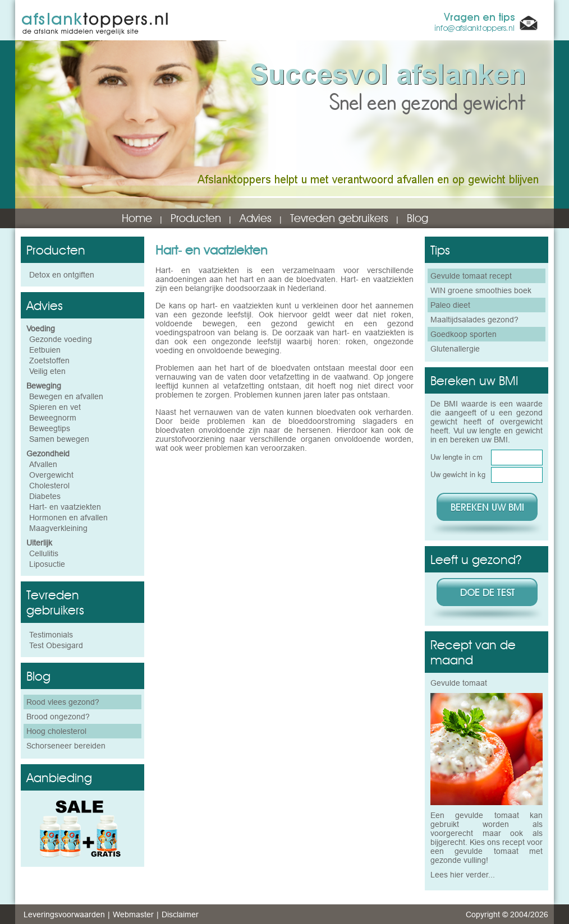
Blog (417, 218)
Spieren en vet (55, 407)
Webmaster (133, 914)
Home (137, 218)
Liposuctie (47, 564)
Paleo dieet (450, 305)
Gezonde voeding (61, 339)
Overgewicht (51, 475)
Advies (256, 218)
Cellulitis (44, 553)
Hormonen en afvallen (68, 518)
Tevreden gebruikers (339, 218)
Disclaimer (180, 914)
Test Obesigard (56, 645)
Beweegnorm (53, 418)
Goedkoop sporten (464, 334)
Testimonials (51, 635)
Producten (196, 218)
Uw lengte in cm (456, 457)
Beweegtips (50, 428)
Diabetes (45, 496)
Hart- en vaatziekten (65, 507)
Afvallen (43, 464)
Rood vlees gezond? (63, 702)
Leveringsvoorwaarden (64, 914)
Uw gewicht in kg (458, 474)
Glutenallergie (455, 349)
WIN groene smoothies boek (481, 290)
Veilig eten (47, 371)
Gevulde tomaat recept (471, 276)
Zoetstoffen (49, 361)
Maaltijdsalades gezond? (474, 320)
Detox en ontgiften (62, 275)
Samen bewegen (59, 439)
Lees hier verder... (463, 875)
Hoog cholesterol (56, 731)
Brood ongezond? (58, 717)
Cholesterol (49, 486)
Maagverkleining (58, 528)
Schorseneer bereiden (66, 746)
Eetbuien (45, 350)
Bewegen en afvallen (66, 396)
